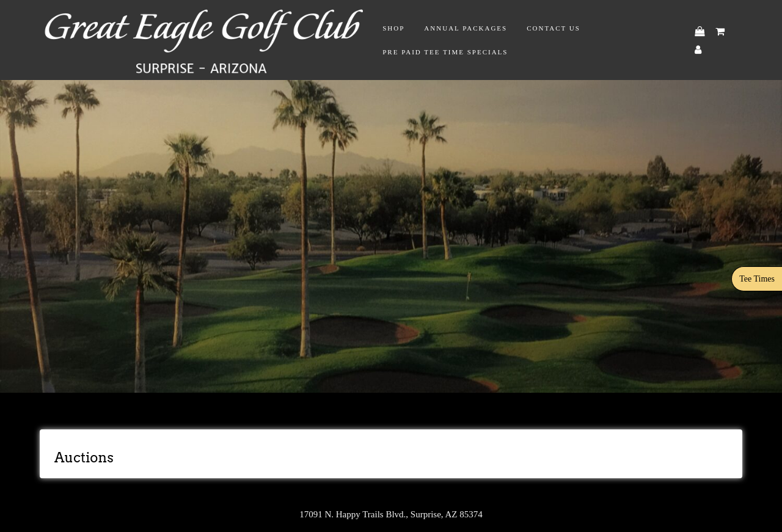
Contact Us (554, 28)
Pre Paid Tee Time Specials (445, 52)
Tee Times (757, 279)
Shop (393, 28)
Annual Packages (466, 28)
